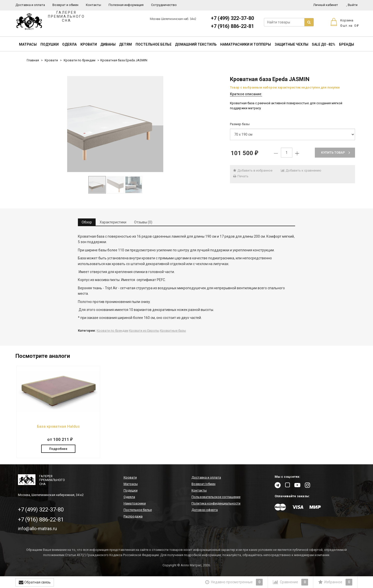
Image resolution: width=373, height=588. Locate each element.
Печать (240, 176)
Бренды (347, 44)
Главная (33, 60)
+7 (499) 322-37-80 (232, 18)
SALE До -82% (324, 44)
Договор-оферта (205, 510)
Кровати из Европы (144, 331)
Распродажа (133, 516)
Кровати (89, 44)
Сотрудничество (164, 5)
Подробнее (58, 449)
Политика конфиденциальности (216, 503)
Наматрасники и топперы (246, 44)
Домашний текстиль (196, 44)
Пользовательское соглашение (216, 497)
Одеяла (69, 44)
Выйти (352, 5)
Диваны (108, 44)
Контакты (93, 5)
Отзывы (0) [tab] (143, 222)
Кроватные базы (173, 331)
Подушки (50, 44)
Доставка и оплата (30, 5)
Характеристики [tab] (113, 222)
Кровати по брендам (80, 60)
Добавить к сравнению (301, 170)
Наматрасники (135, 503)
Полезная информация (126, 5)
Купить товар (336, 152)
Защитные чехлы (291, 44)
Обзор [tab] (87, 222)
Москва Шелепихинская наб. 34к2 (173, 19)
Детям (125, 44)
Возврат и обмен (65, 5)
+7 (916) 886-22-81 (232, 26)
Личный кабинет (326, 5)
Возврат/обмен (203, 484)
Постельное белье (154, 44)
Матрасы (28, 44)
